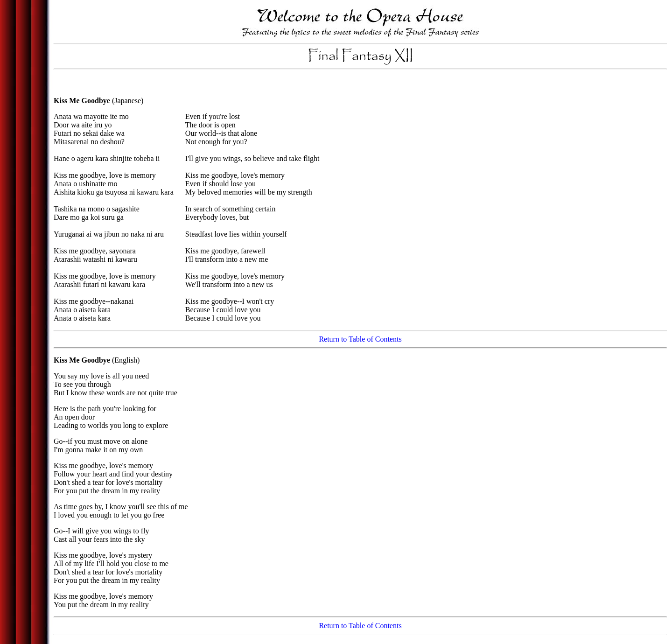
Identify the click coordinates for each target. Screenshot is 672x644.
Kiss (60, 101)
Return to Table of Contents (360, 339)
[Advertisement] (360, 86)
